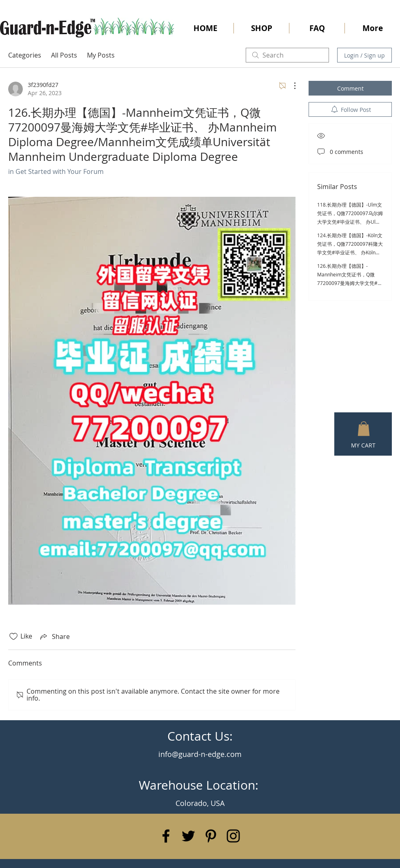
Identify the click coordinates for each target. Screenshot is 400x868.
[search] (287, 55)
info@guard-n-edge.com (200, 754)
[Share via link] (54, 637)
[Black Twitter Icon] (188, 836)
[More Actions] (291, 86)
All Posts (64, 55)
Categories (25, 55)
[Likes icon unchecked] (13, 637)
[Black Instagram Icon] (233, 836)
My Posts (101, 55)
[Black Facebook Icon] (166, 836)
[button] (364, 429)
